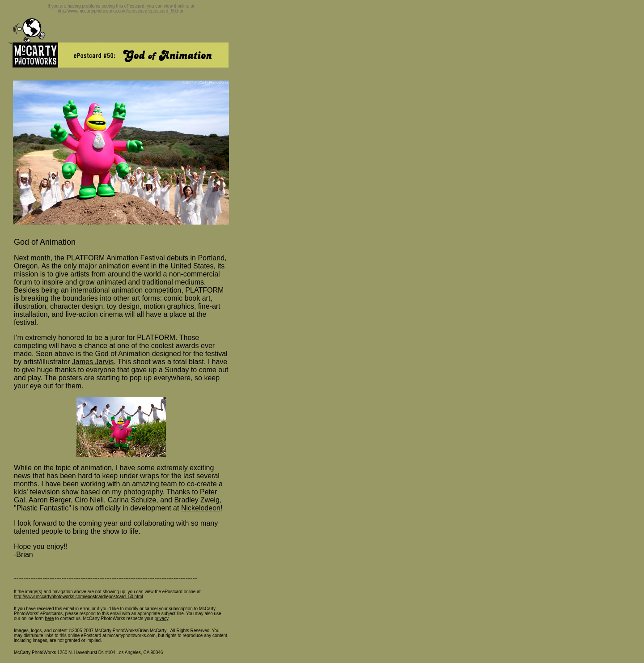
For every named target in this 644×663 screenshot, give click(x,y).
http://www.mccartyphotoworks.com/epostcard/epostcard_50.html (78, 597)
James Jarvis (93, 362)
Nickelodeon (201, 508)
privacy (161, 618)
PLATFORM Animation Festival (115, 258)
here (49, 618)
